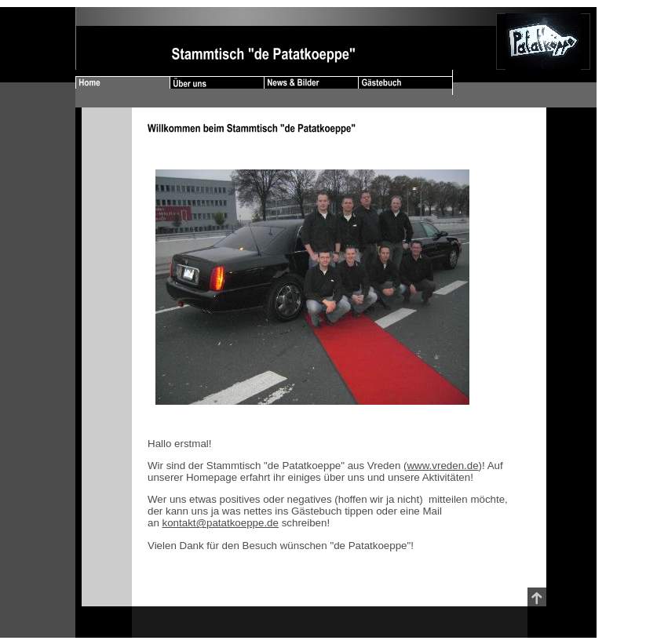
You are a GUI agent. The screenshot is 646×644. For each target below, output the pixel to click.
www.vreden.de (442, 466)
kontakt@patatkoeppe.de (221, 523)
